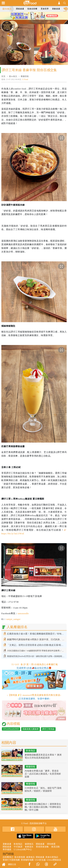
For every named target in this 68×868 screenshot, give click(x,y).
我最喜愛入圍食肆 (31, 729)
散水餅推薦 (20, 857)
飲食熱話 (31, 751)
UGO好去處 (40, 860)
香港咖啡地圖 (27, 860)
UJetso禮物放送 (54, 860)
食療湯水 (29, 847)
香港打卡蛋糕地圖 (11, 860)
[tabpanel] (34, 16)
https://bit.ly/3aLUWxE (13, 534)
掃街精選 (51, 844)
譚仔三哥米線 (48, 729)
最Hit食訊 (7, 9)
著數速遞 (56, 9)
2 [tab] (34, 18)
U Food (25, 79)
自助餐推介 (8, 857)
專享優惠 (7, 849)
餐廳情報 (25, 76)
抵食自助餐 (32, 9)
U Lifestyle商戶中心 (23, 849)
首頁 (3, 76)
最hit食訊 (13, 76)
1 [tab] (30, 18)
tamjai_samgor (13, 619)
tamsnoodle (23, 613)
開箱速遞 (20, 9)
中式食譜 (18, 847)
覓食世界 (45, 9)
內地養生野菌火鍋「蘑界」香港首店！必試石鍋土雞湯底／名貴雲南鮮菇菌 (43, 774)
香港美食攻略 (42, 847)
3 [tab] (38, 18)
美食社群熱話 (52, 857)
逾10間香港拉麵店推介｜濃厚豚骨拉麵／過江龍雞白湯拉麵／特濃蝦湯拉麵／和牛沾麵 (43, 807)
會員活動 (55, 847)
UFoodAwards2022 (11, 729)
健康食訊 (29, 844)
